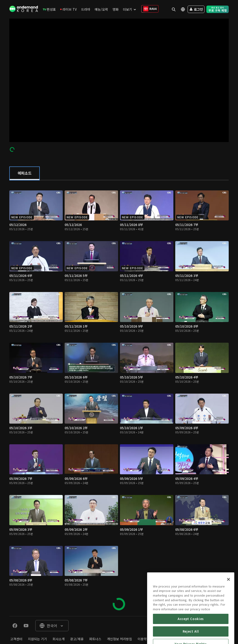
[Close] (228, 593)
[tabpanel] (119, 398)
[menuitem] (49, 9)
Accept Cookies (191, 632)
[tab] (25, 173)
